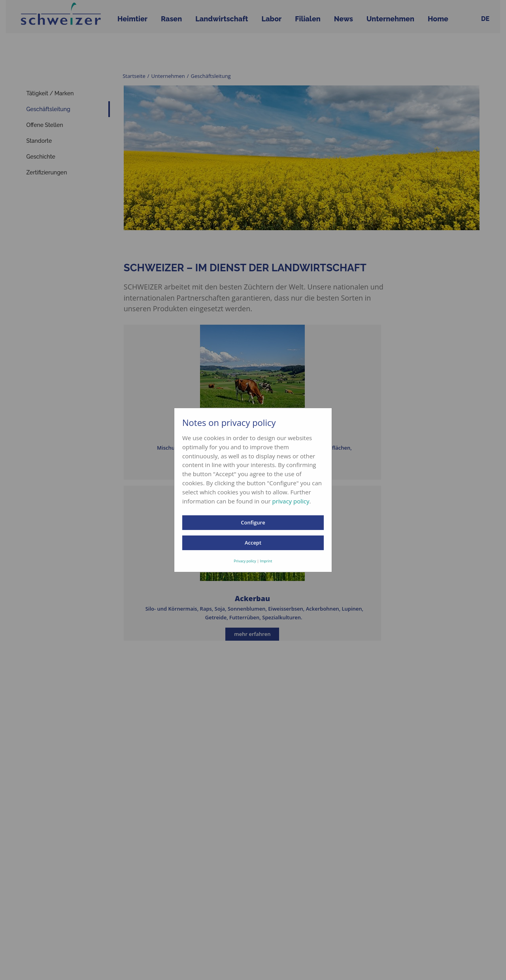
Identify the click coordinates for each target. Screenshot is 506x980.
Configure (253, 522)
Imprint (266, 561)
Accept (253, 543)
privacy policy (291, 501)
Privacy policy (245, 561)
